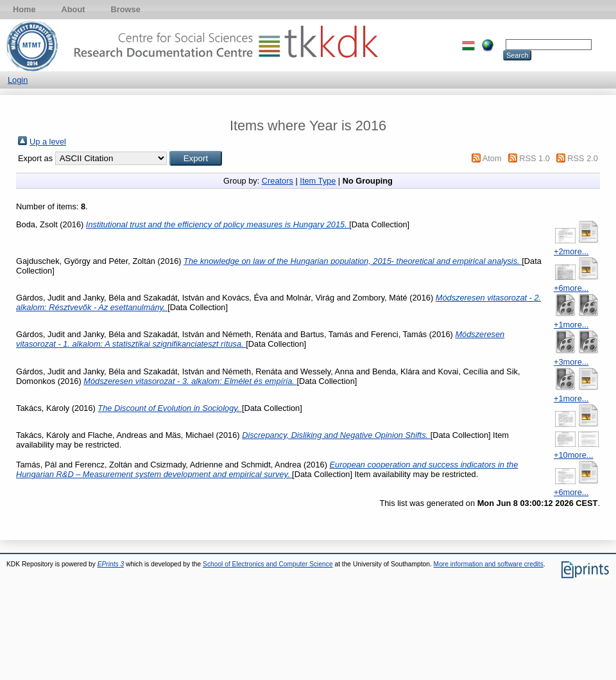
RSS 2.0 (583, 158)
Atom (492, 158)
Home (24, 9)
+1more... (571, 325)
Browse (126, 9)
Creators (278, 181)
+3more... (571, 362)
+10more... (574, 455)
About (73, 9)
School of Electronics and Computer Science (268, 564)
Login (18, 80)
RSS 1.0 (535, 158)
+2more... (571, 251)
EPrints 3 (111, 564)
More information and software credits (489, 564)
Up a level (48, 142)
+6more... (571, 288)
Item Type (318, 181)
